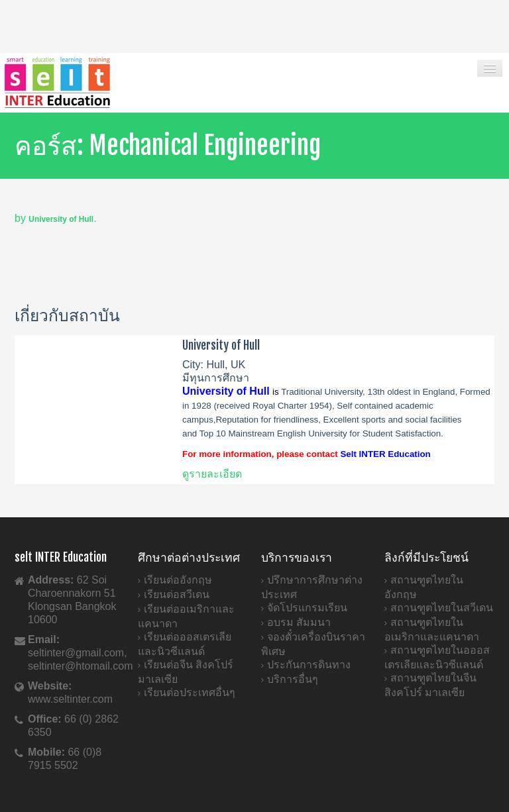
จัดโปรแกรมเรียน (307, 608)
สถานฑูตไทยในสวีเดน (442, 608)
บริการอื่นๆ (293, 679)
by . (56, 218)
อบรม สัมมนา (299, 622)
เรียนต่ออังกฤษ (178, 580)
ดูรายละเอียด (212, 474)
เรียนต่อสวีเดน (177, 594)
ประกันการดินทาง (309, 665)
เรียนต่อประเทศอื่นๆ (190, 692)
